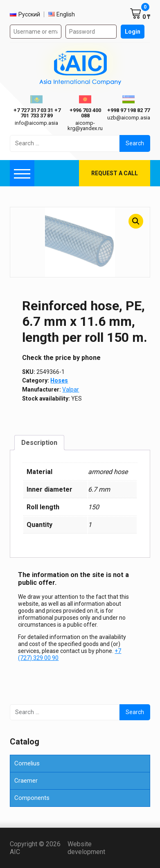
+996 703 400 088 (85, 113)
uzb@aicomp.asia (129, 118)
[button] (136, 221)
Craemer (26, 781)
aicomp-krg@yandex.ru (85, 126)
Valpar (71, 389)
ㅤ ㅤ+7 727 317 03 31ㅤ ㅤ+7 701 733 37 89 (36, 113)
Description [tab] (39, 443)
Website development (100, 848)
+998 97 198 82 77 (128, 110)
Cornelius (27, 763)
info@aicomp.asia (36, 123)
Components (32, 798)
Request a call (115, 173)
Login (133, 32)
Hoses (59, 380)
